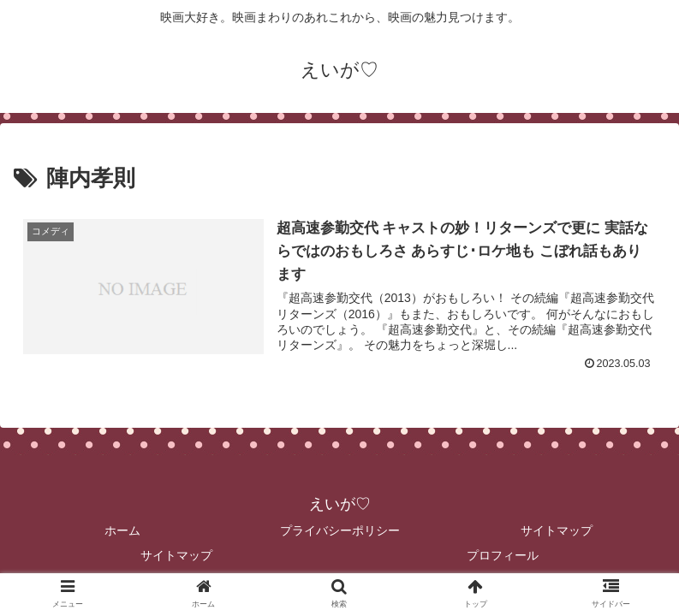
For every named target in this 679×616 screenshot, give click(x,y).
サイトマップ (557, 530)
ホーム (122, 530)
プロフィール (503, 555)
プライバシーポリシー (340, 530)
